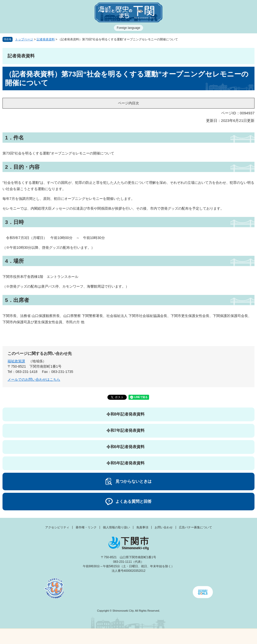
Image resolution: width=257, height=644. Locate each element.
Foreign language (128, 28)
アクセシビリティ (57, 527)
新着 (96, 636)
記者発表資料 (46, 39)
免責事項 (142, 527)
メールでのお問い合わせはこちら (34, 379)
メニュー (32, 635)
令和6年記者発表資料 (126, 447)
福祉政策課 (16, 361)
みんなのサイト (225, 636)
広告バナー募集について (196, 527)
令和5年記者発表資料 (126, 463)
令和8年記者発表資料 (126, 414)
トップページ (24, 39)
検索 (161, 636)
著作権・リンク (86, 527)
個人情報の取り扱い (116, 527)
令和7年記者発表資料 (126, 430)
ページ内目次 (128, 103)
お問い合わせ (164, 527)
